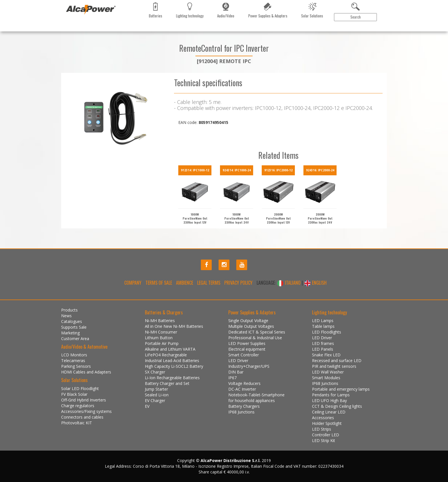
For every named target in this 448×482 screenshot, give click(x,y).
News (91, 30)
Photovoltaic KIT (77, 423)
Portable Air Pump (162, 343)
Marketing (132, 30)
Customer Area (366, 30)
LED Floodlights (327, 332)
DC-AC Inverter (242, 389)
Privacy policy (238, 283)
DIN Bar (236, 372)
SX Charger (155, 372)
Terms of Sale (159, 283)
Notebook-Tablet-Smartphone (256, 395)
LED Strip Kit (324, 440)
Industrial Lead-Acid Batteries (172, 361)
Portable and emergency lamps (341, 389)
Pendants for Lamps (331, 395)
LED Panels (323, 349)
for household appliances (252, 400)
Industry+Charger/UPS (249, 366)
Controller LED (326, 435)
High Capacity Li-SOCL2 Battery (174, 366)
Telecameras (73, 361)
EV (147, 406)
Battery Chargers (244, 406)
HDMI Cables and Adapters (86, 372)
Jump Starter (156, 389)
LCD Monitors (74, 355)
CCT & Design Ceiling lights (337, 406)
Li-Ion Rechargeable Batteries (172, 378)
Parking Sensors (76, 366)
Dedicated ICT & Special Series (257, 332)
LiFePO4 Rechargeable (166, 355)
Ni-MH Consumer (161, 332)
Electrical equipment (247, 349)
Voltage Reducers (244, 383)
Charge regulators (78, 406)
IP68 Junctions (241, 412)
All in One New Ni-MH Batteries (174, 326)
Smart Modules (326, 378)
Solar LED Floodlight (80, 388)
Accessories (323, 418)
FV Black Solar (74, 394)
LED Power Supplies (247, 343)
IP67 (232, 378)
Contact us (155, 30)
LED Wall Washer (328, 372)
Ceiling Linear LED (329, 412)
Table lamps (323, 326)
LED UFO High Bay (329, 400)
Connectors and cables (82, 417)
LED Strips (322, 429)
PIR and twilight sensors (334, 366)
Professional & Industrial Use (255, 338)
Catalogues (110, 30)
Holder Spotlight (327, 423)
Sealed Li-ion (157, 395)
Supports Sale (74, 327)
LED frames (323, 343)
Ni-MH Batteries (160, 321)
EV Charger (155, 400)
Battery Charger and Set (167, 383)
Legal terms (209, 283)
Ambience (185, 283)
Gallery (176, 30)
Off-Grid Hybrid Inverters (84, 400)
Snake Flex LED (326, 355)
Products (73, 30)
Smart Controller (244, 355)
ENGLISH (315, 283)
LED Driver (238, 361)
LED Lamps (323, 321)
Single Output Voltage (248, 321)
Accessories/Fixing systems (86, 411)
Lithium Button (159, 338)
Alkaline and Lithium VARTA (170, 349)
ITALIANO (289, 283)
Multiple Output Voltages (251, 326)
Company (133, 283)
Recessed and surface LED (337, 361)
